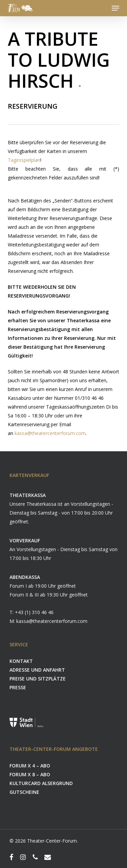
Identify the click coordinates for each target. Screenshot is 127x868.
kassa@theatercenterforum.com (50, 433)
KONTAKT (21, 661)
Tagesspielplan (24, 160)
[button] (115, 8)
